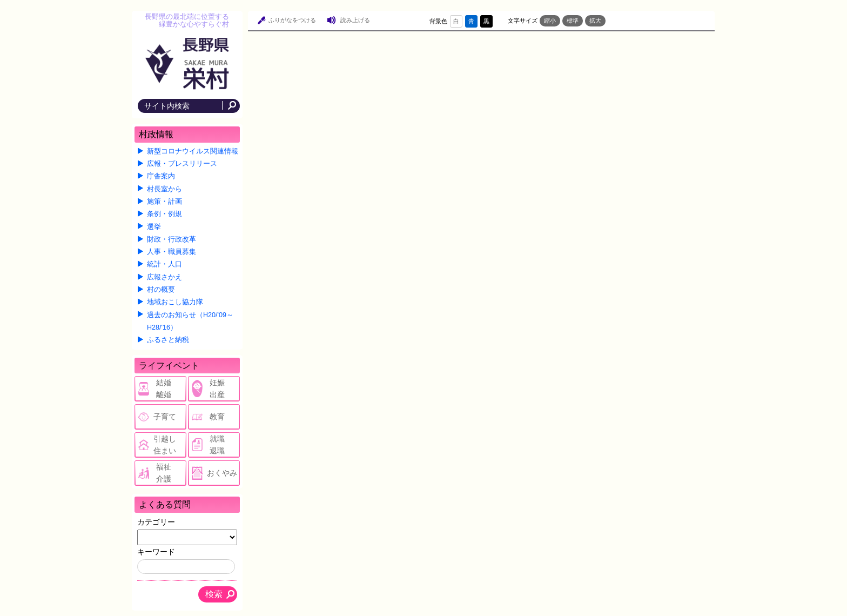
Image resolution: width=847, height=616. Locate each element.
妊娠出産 (217, 389)
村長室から (164, 189)
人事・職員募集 (172, 252)
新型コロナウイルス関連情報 (193, 151)
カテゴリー (156, 522)
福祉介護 (164, 473)
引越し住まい (165, 445)
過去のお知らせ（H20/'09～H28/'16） (190, 321)
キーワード (156, 552)
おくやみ (222, 473)
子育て (165, 417)
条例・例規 (164, 214)
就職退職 (217, 445)
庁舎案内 (161, 176)
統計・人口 (164, 264)
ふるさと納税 (168, 340)
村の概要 (161, 290)
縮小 (550, 21)
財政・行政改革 (172, 239)
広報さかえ (164, 277)
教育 (217, 417)
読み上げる (355, 20)
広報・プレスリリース (182, 164)
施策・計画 (164, 202)
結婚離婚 (164, 389)
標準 (573, 21)
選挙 (154, 227)
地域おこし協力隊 (175, 302)
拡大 (595, 21)
